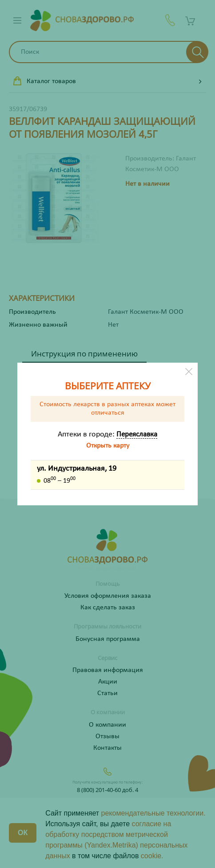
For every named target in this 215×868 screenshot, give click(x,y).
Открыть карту (108, 446)
